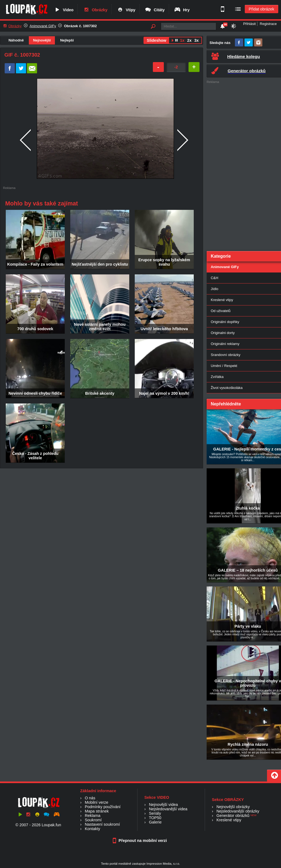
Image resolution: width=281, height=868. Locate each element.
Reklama (93, 816)
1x (182, 40)
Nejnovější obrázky (233, 807)
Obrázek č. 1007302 (80, 26)
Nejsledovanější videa (168, 809)
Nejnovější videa (164, 805)
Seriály (155, 813)
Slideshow (157, 40)
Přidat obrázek (261, 9)
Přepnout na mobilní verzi (140, 841)
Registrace (268, 24)
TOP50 (155, 818)
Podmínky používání (103, 807)
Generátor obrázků (233, 816)
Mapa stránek (97, 811)
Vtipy (126, 10)
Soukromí (93, 820)
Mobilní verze (97, 802)
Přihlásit (249, 24)
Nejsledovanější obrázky (238, 811)
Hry (182, 10)
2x (189, 40)
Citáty (155, 10)
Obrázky (95, 10)
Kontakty (92, 829)
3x (196, 40)
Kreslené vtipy (229, 820)
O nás (90, 798)
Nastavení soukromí (102, 824)
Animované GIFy (43, 26)
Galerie (155, 822)
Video (64, 10)
